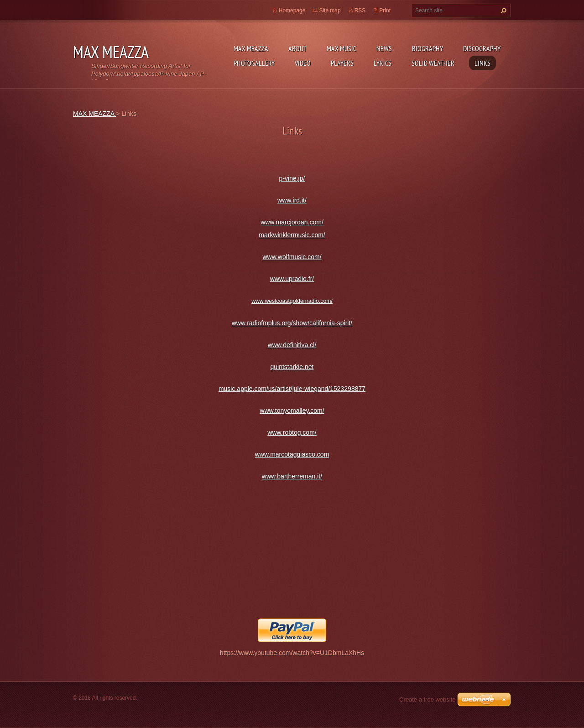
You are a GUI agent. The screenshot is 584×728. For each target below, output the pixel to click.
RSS (360, 10)
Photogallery (254, 63)
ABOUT (297, 48)
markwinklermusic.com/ (292, 235)
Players (342, 63)
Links (482, 63)
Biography (428, 48)
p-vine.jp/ (292, 178)
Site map (330, 10)
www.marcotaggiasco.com (292, 454)
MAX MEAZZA (251, 48)
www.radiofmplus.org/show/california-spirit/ (292, 323)
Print (385, 10)
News (384, 48)
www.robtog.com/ (292, 432)
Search (502, 10)
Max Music (342, 48)
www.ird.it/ (292, 200)
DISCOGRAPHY (482, 48)
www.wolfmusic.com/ (292, 257)
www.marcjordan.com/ (292, 222)
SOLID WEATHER (433, 63)
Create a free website (428, 699)
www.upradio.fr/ (292, 279)
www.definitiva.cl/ (292, 345)
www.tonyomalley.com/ (292, 411)
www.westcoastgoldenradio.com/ (292, 301)
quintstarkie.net (292, 367)
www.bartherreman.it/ (292, 476)
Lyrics (383, 63)
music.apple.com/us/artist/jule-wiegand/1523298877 (292, 389)
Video (303, 63)
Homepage (292, 10)
